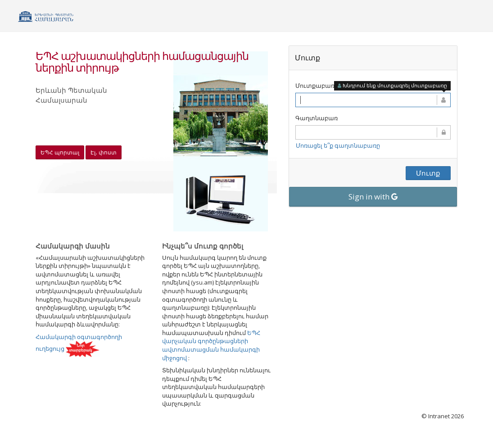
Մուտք (428, 173)
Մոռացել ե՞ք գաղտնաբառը (338, 145)
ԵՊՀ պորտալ (60, 152)
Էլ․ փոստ (104, 152)
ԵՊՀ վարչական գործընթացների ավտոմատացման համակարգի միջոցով (211, 345)
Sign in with (373, 197)
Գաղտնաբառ (317, 118)
